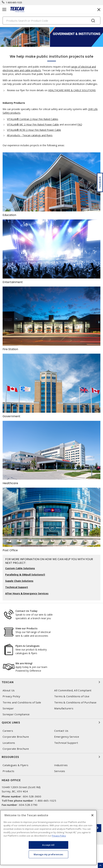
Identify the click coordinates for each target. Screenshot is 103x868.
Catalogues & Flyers (15, 765)
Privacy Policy (11, 696)
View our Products (26, 628)
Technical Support (66, 743)
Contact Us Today (26, 611)
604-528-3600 (32, 796)
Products (8, 771)
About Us (9, 690)
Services (60, 771)
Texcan (51, 682)
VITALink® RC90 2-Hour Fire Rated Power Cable (34, 130)
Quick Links (51, 722)
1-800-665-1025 (14, 3)
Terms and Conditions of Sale (22, 702)
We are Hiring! (24, 663)
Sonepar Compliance (16, 714)
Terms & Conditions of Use (72, 696)
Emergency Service (67, 737)
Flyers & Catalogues (27, 646)
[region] (48, 838)
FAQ (80, 124)
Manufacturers (64, 708)
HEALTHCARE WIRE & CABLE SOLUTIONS (72, 90)
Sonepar (8, 708)
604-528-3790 (28, 805)
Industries (61, 765)
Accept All (48, 845)
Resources (51, 757)
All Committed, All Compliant (73, 690)
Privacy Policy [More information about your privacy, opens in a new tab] (59, 836)
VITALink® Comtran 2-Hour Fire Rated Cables (33, 119)
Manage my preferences (48, 854)
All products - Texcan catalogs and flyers (30, 135)
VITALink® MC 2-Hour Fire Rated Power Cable (33, 124)
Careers (8, 731)
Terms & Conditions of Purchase (75, 702)
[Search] (51, 21)
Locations (9, 743)
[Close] (92, 815)
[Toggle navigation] (4, 10)
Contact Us (61, 731)
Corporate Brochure (16, 737)
